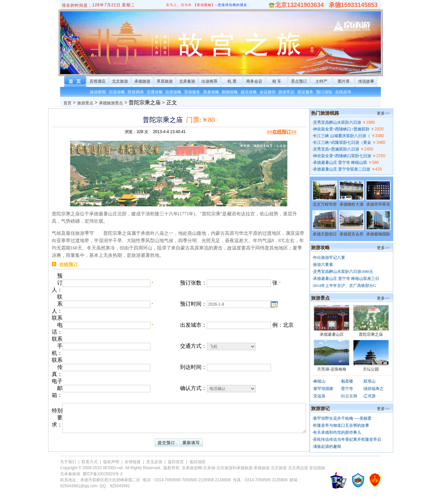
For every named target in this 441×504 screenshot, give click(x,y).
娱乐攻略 (249, 92)
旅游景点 (85, 103)
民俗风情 (136, 92)
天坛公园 (371, 369)
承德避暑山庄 (332, 334)
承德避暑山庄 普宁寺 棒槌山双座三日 (346, 279)
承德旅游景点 (111, 103)
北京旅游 (120, 81)
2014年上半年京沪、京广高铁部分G (345, 286)
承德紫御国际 (378, 234)
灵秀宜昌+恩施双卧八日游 (336, 149)
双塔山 (370, 381)
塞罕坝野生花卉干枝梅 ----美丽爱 (342, 418)
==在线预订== (282, 132)
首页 (67, 103)
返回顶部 (197, 462)
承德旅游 (142, 81)
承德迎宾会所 (351, 234)
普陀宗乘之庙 (371, 334)
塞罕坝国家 (323, 389)
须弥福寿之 (374, 389)
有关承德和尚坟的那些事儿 (337, 432)
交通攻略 (155, 92)
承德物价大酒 (351, 204)
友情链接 (133, 462)
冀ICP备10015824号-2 (103, 474)
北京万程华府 (325, 204)
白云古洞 (349, 396)
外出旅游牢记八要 (329, 258)
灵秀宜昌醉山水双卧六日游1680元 (343, 272)
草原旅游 (165, 81)
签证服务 (305, 92)
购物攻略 (230, 92)
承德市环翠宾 (378, 204)
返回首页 (176, 462)
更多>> (383, 113)
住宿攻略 (173, 92)
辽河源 (370, 396)
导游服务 (192, 92)
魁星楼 (347, 381)
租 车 (277, 81)
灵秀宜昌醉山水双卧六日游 (337, 122)
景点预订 (299, 81)
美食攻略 (211, 92)
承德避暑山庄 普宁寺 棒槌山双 (340, 163)
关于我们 (68, 462)
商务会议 (254, 81)
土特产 (321, 81)
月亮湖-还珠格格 (332, 369)
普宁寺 (347, 389)
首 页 (75, 81)
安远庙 (319, 396)
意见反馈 (154, 462)
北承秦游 (187, 81)
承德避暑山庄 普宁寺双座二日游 (342, 169)
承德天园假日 (325, 234)
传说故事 (366, 81)
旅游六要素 (323, 265)
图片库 (344, 81)
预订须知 (324, 92)
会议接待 (268, 92)
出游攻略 (117, 92)
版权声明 (111, 462)
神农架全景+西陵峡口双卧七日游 (342, 156)
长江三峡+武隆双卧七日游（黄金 (342, 142)
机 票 (232, 81)
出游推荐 (209, 81)
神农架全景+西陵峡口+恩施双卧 (341, 129)
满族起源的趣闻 (327, 446)
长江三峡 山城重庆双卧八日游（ (342, 136)
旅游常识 (286, 92)
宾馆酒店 (98, 81)
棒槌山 (319, 381)
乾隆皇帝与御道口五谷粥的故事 (341, 425)
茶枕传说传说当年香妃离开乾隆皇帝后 (347, 439)
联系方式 (90, 462)
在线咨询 (343, 92)
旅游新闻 (98, 92)
